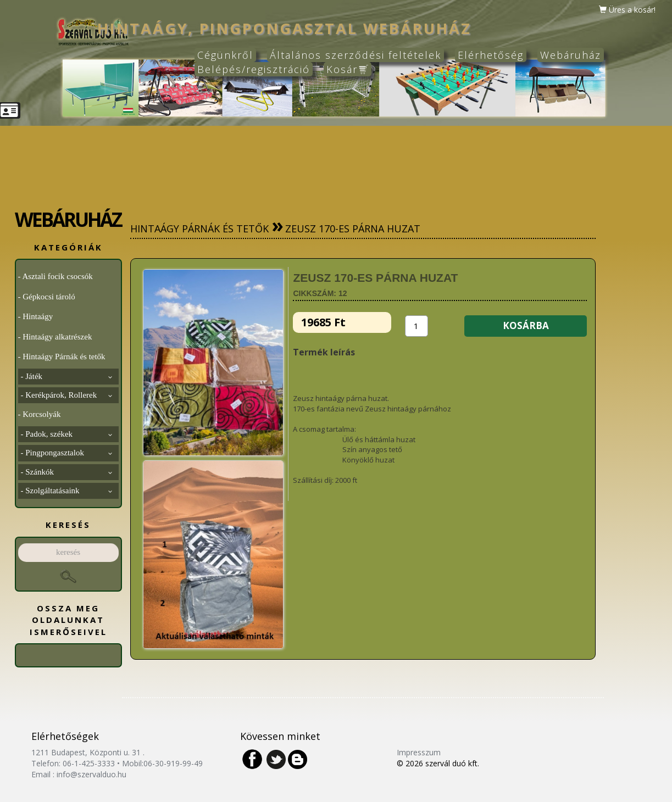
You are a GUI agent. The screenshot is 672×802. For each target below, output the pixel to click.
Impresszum (419, 752)
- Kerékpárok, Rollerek (66, 395)
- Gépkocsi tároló (47, 297)
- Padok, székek (66, 434)
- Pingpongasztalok (66, 453)
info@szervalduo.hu (91, 774)
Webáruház (571, 55)
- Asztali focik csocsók (55, 276)
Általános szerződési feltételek (356, 55)
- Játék (66, 376)
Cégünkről (225, 55)
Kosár (348, 69)
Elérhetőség (491, 55)
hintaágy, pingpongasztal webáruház (284, 28)
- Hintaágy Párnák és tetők (62, 357)
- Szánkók (66, 472)
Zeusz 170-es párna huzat (353, 229)
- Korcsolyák (40, 414)
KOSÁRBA (526, 325)
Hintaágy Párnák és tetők (199, 229)
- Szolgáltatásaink (66, 491)
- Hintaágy (36, 316)
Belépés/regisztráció (254, 69)
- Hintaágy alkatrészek (55, 337)
